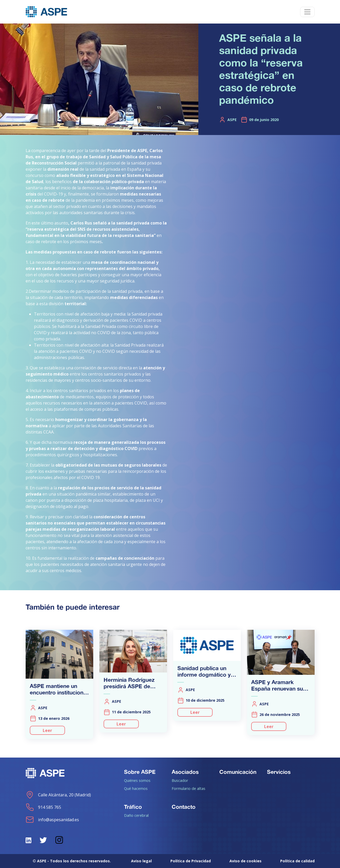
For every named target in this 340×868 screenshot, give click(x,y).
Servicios (279, 772)
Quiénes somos (137, 780)
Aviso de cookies (245, 861)
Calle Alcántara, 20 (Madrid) (58, 795)
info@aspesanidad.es (52, 820)
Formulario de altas (189, 788)
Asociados (185, 772)
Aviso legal (141, 861)
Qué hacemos (136, 788)
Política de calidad (297, 861)
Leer (47, 730)
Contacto (184, 807)
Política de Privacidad (191, 861)
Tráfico (133, 807)
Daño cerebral (136, 815)
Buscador (180, 780)
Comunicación (238, 772)
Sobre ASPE (140, 772)
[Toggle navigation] (307, 12)
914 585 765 (43, 807)
